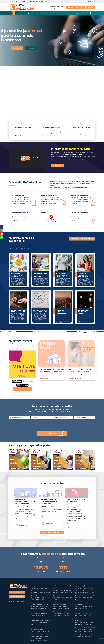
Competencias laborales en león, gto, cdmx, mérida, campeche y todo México (63, 587)
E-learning (31, 13)
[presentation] (52, 425)
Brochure (31, 48)
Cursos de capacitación (21, 13)
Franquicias (17, 48)
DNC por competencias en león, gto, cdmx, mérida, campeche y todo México (62, 608)
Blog (68, 13)
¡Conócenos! (58, 166)
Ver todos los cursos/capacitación (82, 239)
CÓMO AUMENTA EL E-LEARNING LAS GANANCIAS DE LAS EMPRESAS (25, 502)
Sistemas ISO (39, 13)
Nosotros (73, 13)
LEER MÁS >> (19, 522)
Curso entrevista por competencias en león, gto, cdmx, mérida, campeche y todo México (63, 598)
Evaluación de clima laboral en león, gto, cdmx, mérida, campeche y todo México (62, 592)
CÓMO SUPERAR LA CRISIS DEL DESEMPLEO (76, 501)
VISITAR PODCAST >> (45, 378)
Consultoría (46, 13)
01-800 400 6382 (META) (17, 599)
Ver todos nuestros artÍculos (52, 532)
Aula (91, 7)
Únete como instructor (75, 7)
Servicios (63, 13)
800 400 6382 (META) (56, 6)
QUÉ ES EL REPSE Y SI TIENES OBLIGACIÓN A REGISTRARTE (49, 501)
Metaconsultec (23, 525)
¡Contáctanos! (81, 13)
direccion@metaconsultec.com (57, 8)
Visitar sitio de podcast (23, 389)
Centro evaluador (55, 13)
